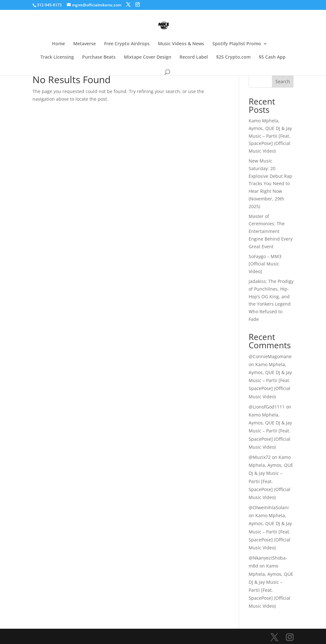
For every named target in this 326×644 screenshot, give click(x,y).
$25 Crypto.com (233, 57)
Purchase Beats (99, 57)
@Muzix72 (260, 457)
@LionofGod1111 (267, 407)
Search (283, 81)
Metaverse (85, 44)
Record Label (194, 57)
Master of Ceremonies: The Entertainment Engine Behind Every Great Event (271, 231)
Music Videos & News (181, 44)
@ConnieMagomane (270, 356)
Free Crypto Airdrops (127, 44)
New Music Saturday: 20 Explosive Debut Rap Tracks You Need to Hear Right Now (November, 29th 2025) (270, 184)
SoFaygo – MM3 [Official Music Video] (265, 264)
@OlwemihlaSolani (269, 507)
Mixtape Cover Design (148, 57)
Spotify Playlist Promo (237, 44)
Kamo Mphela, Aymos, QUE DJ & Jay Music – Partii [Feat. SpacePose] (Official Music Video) (270, 136)
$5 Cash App (272, 57)
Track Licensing (57, 57)
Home (58, 44)
